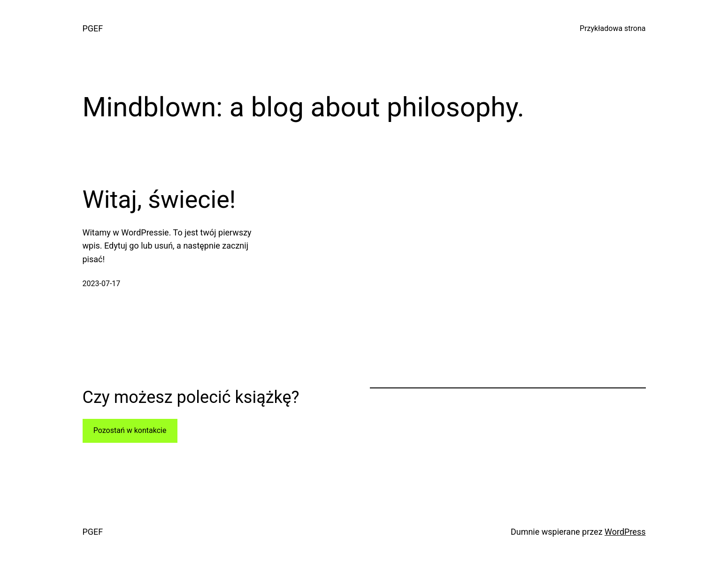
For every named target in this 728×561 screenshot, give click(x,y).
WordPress (625, 532)
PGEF (93, 28)
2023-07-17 (102, 284)
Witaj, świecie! (159, 200)
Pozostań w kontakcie (130, 430)
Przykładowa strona (613, 28)
